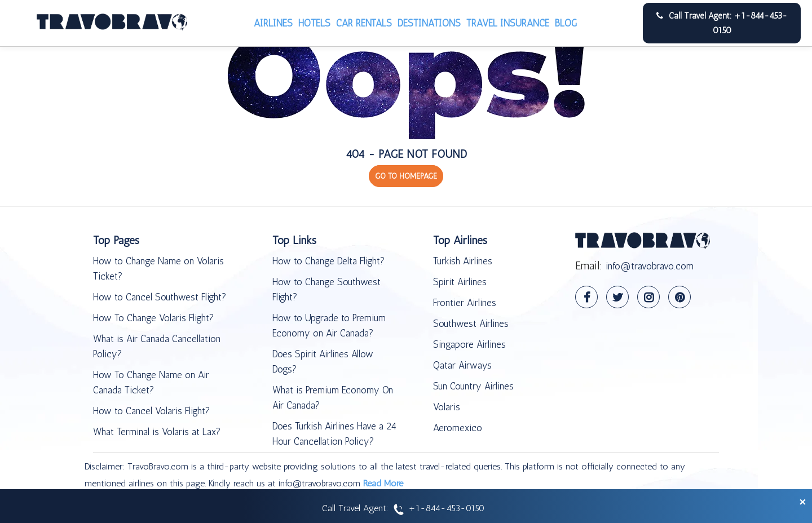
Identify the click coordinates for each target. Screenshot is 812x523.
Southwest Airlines (471, 323)
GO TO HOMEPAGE (406, 176)
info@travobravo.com (650, 266)
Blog (566, 23)
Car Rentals (364, 23)
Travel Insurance (508, 23)
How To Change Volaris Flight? (153, 318)
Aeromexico (458, 428)
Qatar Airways (462, 365)
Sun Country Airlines (473, 386)
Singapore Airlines (469, 344)
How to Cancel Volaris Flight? (151, 411)
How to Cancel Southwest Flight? (160, 297)
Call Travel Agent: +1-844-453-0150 (722, 23)
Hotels (314, 23)
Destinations (429, 23)
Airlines (273, 23)
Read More (383, 483)
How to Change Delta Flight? (328, 261)
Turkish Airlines (463, 261)
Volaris (447, 407)
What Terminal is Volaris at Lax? (157, 432)
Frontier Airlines (465, 303)
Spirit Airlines (460, 282)
